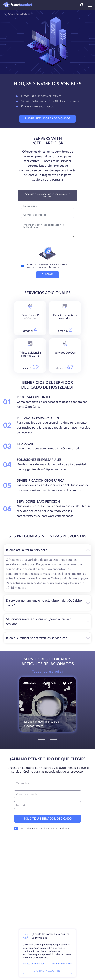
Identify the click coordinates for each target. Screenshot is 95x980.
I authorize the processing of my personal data (42, 828)
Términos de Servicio (62, 964)
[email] (48, 794)
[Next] (54, 739)
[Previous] (41, 739)
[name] (48, 783)
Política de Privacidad (34, 964)
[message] (48, 805)
